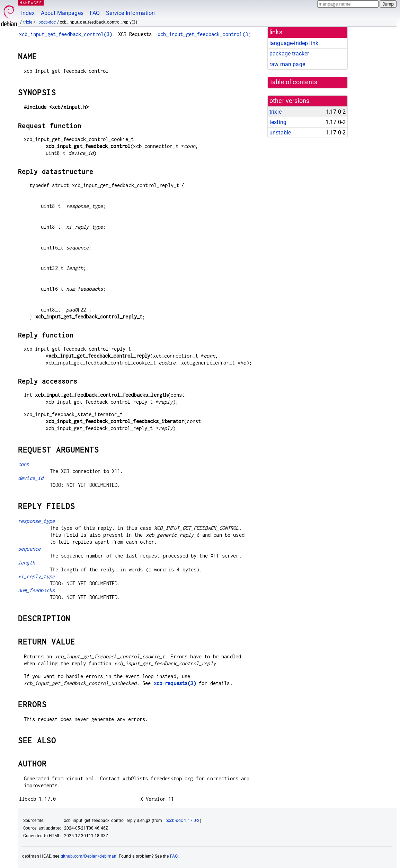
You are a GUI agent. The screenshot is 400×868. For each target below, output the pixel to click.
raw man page (287, 64)
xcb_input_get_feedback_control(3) (66, 34)
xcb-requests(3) (175, 683)
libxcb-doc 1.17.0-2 (182, 821)
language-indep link (294, 43)
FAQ (95, 13)
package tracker (289, 54)
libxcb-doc (46, 22)
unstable (280, 133)
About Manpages (62, 13)
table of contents (294, 82)
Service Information (130, 13)
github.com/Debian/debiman (89, 856)
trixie (28, 22)
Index (28, 13)
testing (278, 122)
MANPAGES (31, 3)
